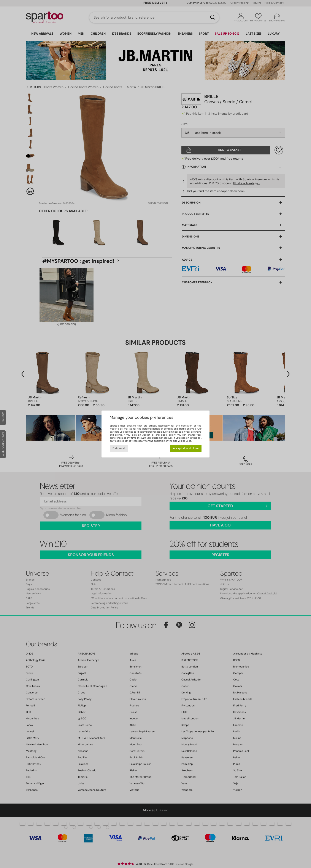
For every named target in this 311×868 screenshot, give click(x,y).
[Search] (213, 18)
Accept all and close (186, 448)
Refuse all (119, 448)
